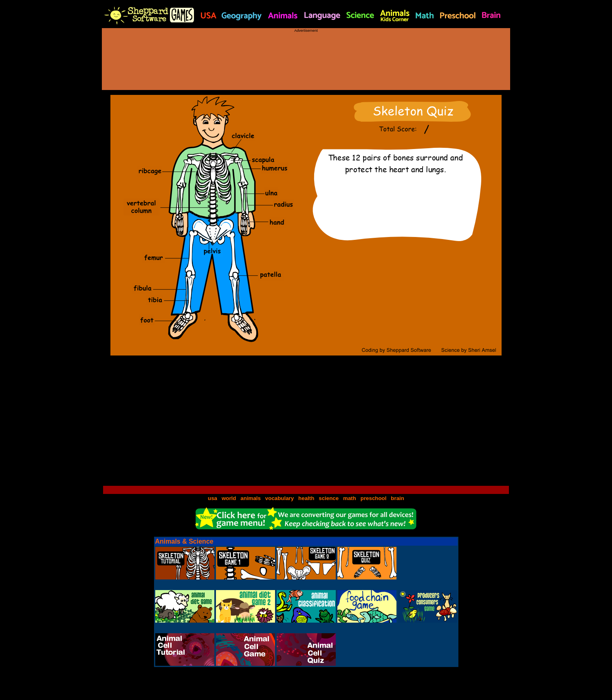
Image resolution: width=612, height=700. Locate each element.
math (350, 498)
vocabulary (280, 498)
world (229, 498)
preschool (374, 498)
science (329, 498)
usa (212, 498)
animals (251, 498)
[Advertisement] (306, 57)
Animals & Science (184, 541)
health (306, 498)
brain (397, 498)
